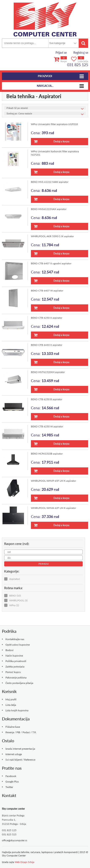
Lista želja (11, 705)
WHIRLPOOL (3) (18, 600)
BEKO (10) (15, 596)
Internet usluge (14, 754)
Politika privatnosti (16, 661)
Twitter (9, 787)
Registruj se (81, 53)
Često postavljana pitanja (19, 683)
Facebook (11, 776)
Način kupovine (14, 656)
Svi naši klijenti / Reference (20, 760)
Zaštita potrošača (15, 667)
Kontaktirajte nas (15, 639)
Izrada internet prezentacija (20, 749)
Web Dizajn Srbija (24, 862)
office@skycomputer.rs (15, 840)
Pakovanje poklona (16, 677)
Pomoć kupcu (13, 672)
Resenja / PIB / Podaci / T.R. (21, 732)
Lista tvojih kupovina (17, 710)
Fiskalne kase (13, 727)
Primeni (44, 564)
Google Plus (12, 782)
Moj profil (11, 699)
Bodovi (9, 650)
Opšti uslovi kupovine (18, 645)
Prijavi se (61, 53)
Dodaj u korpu (52, 142)
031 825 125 (78, 65)
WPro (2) (14, 605)
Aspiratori (15, 579)
